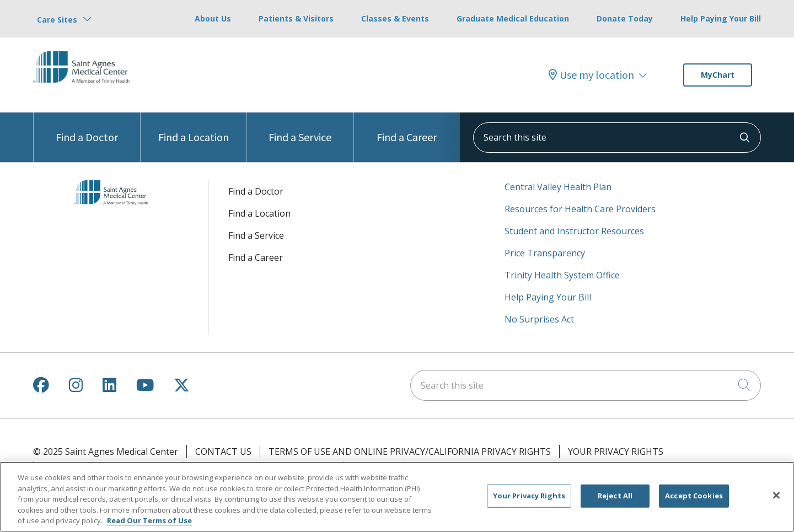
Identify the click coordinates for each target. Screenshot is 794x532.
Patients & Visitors (296, 18)
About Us (213, 18)
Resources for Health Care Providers (580, 209)
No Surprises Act (539, 319)
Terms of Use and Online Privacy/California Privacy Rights (410, 452)
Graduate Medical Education (513, 18)
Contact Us (223, 452)
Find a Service (300, 128)
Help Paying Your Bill (721, 18)
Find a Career (407, 128)
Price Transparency (545, 253)
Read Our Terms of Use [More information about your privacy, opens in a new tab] (149, 520)
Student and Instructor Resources (574, 231)
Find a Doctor (87, 128)
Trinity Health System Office (562, 275)
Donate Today (625, 18)
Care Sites (57, 20)
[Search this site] (617, 138)
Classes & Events (395, 18)
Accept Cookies (694, 496)
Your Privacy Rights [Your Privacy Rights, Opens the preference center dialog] (529, 496)
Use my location (591, 75)
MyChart (718, 75)
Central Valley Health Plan (558, 187)
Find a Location (194, 128)
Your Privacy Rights (616, 452)
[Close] (776, 496)
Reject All (615, 496)
